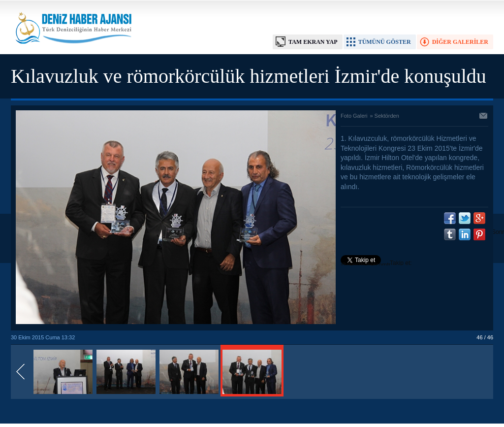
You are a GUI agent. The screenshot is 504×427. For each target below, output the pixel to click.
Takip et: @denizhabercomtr (376, 264)
